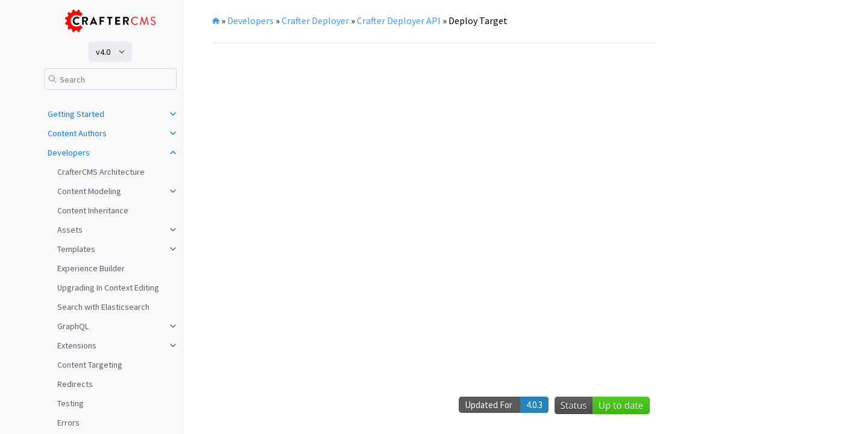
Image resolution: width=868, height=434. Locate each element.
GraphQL (73, 326)
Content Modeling (89, 191)
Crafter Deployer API (399, 20)
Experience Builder (91, 268)
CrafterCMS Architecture (101, 172)
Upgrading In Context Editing (108, 288)
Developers (69, 153)
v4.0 (103, 52)
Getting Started (76, 114)
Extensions (77, 345)
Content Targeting (90, 365)
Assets (70, 230)
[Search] (110, 79)
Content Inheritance (93, 210)
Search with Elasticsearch (103, 307)
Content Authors (77, 133)
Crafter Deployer (315, 20)
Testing (71, 403)
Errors (68, 423)
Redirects (75, 384)
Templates (76, 249)
